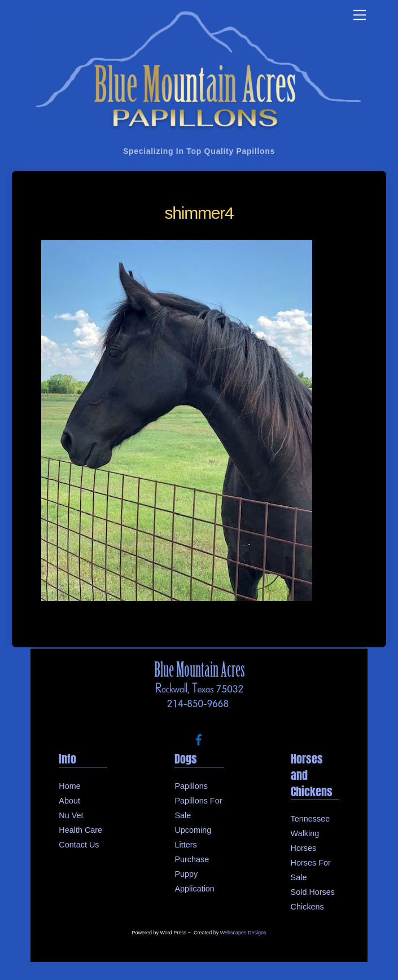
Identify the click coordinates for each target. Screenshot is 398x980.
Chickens (307, 907)
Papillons (191, 786)
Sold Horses (313, 892)
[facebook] (199, 739)
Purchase (192, 859)
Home (69, 786)
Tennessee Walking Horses (310, 833)
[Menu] (360, 16)
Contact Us (79, 845)
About (69, 801)
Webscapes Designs (243, 933)
